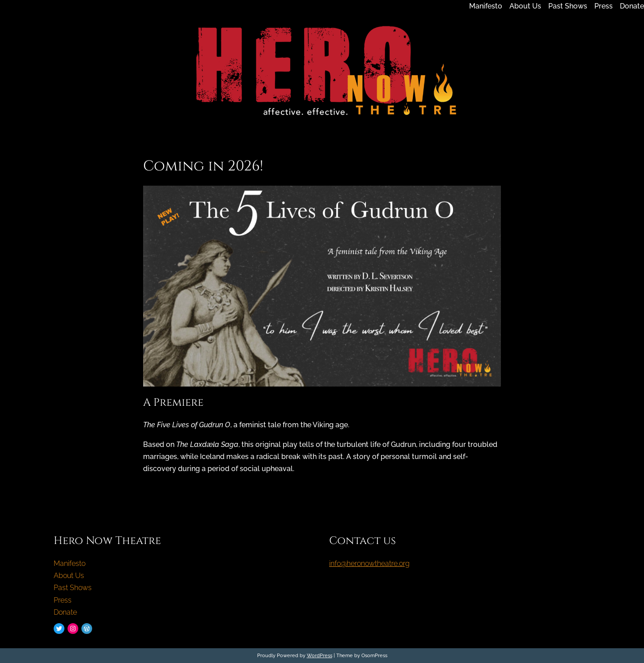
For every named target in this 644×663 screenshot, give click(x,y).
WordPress (320, 655)
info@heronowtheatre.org (369, 563)
